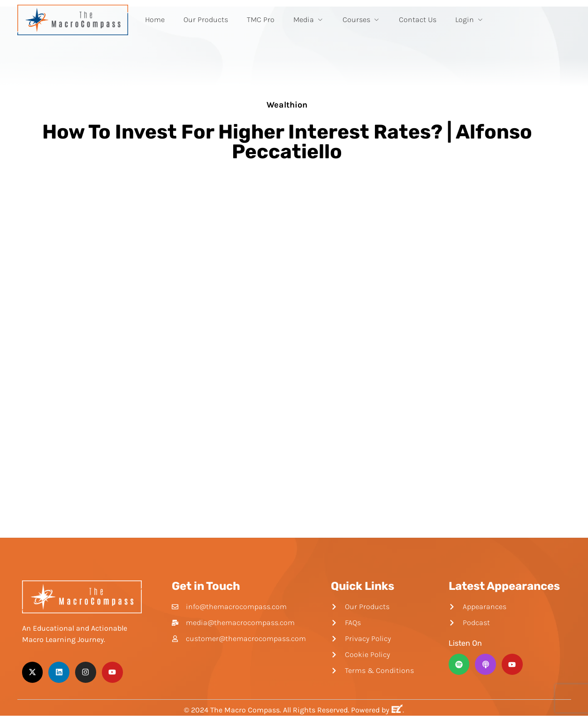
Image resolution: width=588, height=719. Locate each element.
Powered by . (378, 710)
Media (309, 19)
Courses (361, 19)
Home (155, 19)
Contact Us (418, 19)
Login (470, 19)
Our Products (206, 19)
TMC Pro (261, 19)
